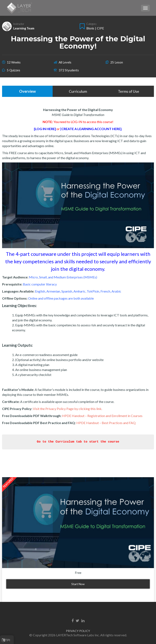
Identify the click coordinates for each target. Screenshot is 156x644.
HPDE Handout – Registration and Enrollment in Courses (102, 416)
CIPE (100, 28)
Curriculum (78, 91)
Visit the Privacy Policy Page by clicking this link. (67, 409)
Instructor (19, 24)
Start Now (78, 584)
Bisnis (90, 28)
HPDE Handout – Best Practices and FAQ (106, 423)
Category (91, 24)
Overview (27, 91)
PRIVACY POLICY (78, 631)
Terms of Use (129, 91)
